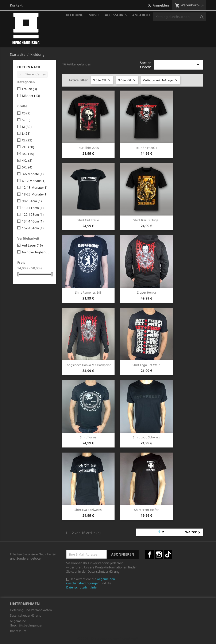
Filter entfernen (32, 74)
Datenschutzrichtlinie (81, 587)
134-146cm (33, 221)
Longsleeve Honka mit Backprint (88, 365)
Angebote (141, 15)
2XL (28, 147)
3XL (28, 154)
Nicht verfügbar (36, 252)
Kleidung (75, 15)
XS (26, 113)
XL (27, 140)
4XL (27, 160)
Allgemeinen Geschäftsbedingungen (91, 581)
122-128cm (33, 214)
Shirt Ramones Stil (88, 292)
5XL (27, 167)
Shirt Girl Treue (88, 220)
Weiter (193, 532)
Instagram (159, 555)
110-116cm (33, 208)
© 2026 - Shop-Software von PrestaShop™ (108, 639)
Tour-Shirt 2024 (146, 148)
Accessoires (116, 15)
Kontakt (16, 5)
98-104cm (32, 201)
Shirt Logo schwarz (146, 437)
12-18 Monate (35, 187)
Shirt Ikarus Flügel (146, 220)
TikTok (168, 555)
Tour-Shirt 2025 (88, 148)
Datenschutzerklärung (26, 615)
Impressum (18, 631)
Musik (94, 15)
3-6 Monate (33, 174)
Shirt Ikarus (88, 437)
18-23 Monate (35, 194)
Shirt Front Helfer (146, 510)
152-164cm (33, 228)
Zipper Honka (146, 292)
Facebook (150, 555)
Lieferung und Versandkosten (31, 610)
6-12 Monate (34, 181)
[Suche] (180, 17)
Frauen (29, 89)
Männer (31, 96)
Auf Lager (32, 245)
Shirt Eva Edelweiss (88, 510)
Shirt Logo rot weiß (146, 365)
